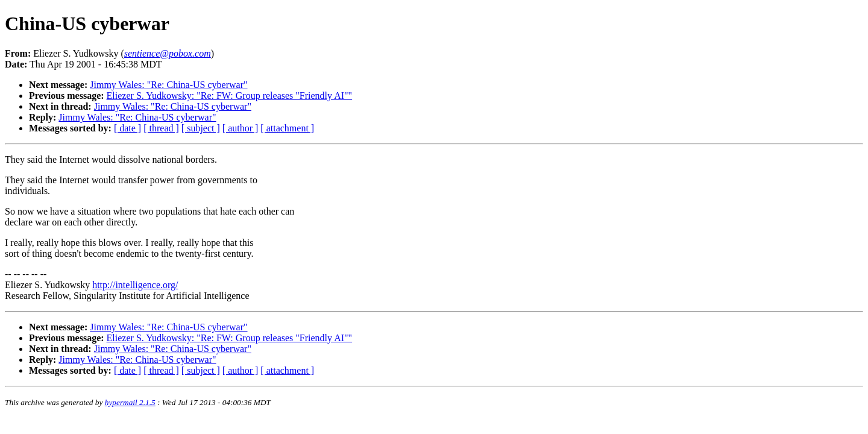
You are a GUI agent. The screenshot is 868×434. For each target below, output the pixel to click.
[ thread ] (161, 128)
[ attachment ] (287, 128)
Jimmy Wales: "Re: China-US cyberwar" (168, 85)
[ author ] (241, 128)
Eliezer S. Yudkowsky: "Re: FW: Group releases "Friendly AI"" (230, 96)
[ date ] (127, 128)
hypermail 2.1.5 (130, 402)
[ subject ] (201, 128)
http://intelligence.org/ (135, 285)
